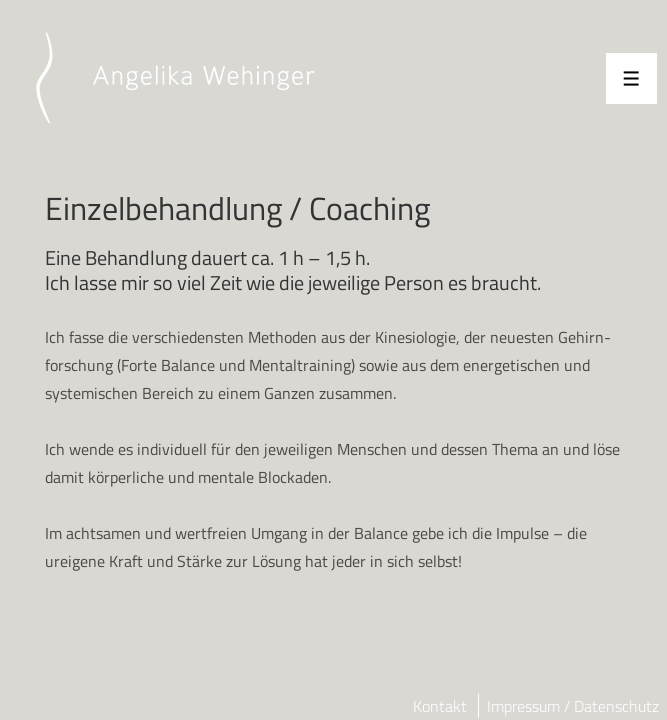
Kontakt (440, 706)
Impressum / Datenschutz (573, 706)
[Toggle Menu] (631, 78)
